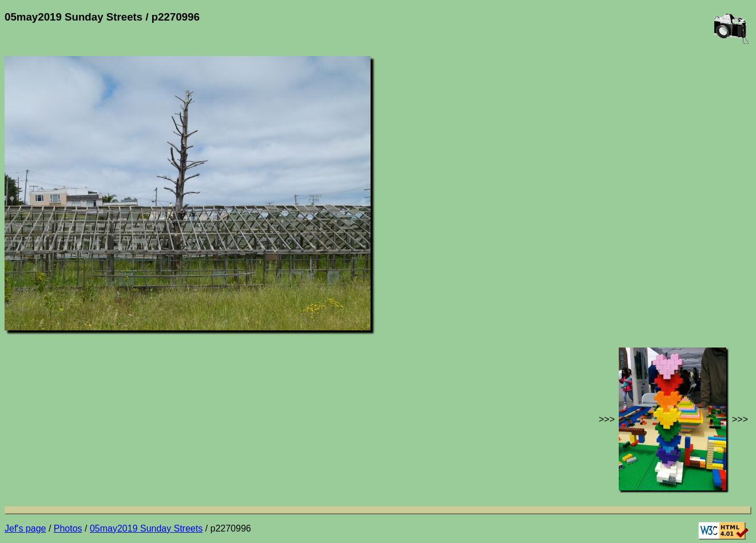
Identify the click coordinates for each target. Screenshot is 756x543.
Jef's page (25, 528)
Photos (68, 528)
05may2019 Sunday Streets (146, 528)
